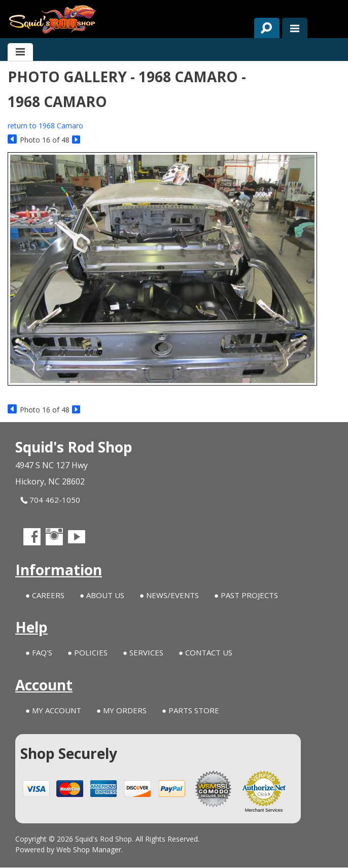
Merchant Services (264, 811)
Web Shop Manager (89, 850)
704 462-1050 (50, 500)
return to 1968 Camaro (45, 126)
